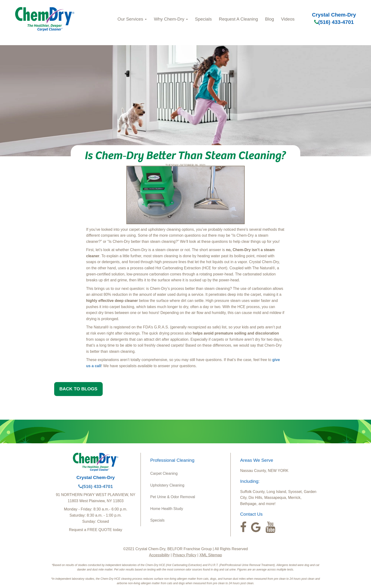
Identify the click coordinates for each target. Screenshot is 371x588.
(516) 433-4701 (334, 22)
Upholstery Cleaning (167, 485)
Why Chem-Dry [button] (171, 19)
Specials (203, 19)
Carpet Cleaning (164, 473)
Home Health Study (167, 509)
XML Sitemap (211, 555)
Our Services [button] (132, 19)
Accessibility (159, 555)
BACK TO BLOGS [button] (78, 389)
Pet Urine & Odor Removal (173, 497)
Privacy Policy (185, 555)
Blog (269, 19)
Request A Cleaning (238, 19)
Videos (288, 19)
